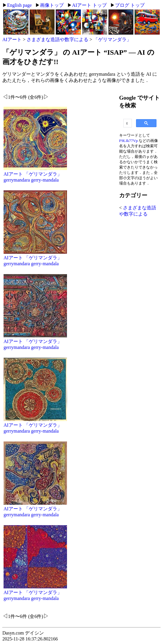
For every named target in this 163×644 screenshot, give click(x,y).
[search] (127, 123)
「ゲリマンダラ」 (112, 39)
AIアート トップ (89, 5)
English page (19, 5)
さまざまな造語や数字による (57, 39)
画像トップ (52, 5)
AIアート (12, 39)
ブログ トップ (130, 5)
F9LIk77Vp (128, 141)
